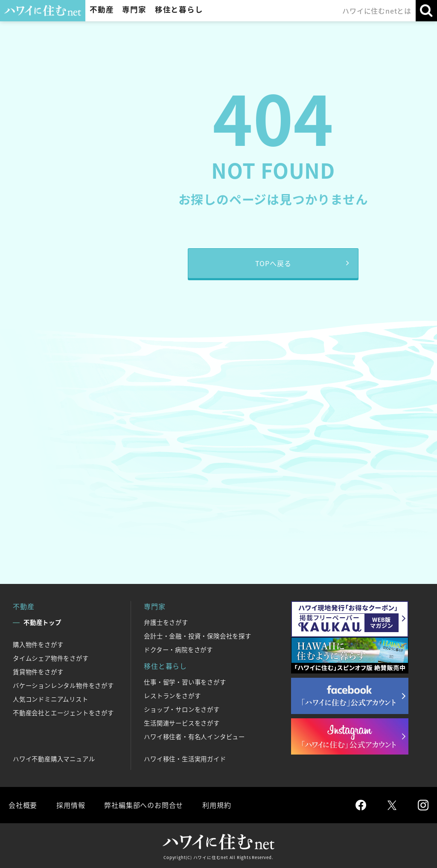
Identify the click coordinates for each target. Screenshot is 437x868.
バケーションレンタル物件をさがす (63, 685)
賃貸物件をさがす (38, 672)
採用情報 (71, 805)
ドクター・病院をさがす (178, 650)
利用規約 (217, 805)
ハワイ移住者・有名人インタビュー (194, 737)
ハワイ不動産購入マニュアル (54, 759)
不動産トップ (42, 622)
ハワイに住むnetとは (377, 11)
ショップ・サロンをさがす (182, 709)
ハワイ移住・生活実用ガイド (185, 759)
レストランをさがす (172, 696)
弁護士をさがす (166, 622)
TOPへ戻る (273, 263)
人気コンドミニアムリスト (51, 699)
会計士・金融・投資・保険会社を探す (198, 636)
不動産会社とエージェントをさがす (63, 713)
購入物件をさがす (38, 644)
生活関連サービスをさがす (182, 723)
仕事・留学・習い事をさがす (185, 682)
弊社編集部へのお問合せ (144, 805)
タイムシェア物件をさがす (51, 658)
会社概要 (23, 805)
